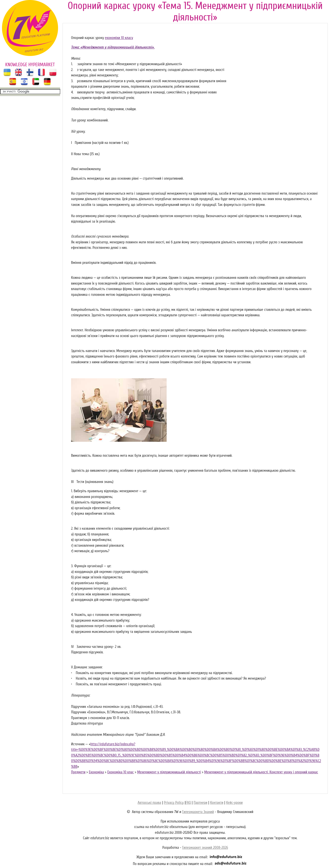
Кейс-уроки (234, 803)
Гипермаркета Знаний (198, 812)
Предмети (78, 772)
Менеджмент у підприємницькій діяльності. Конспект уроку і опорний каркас (261, 772)
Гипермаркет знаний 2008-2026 (205, 848)
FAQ (188, 803)
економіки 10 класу (119, 38)
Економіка (96, 772)
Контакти (217, 803)
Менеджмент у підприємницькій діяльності (169, 772)
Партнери (201, 803)
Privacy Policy (174, 803)
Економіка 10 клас (121, 772)
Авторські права (149, 803)
